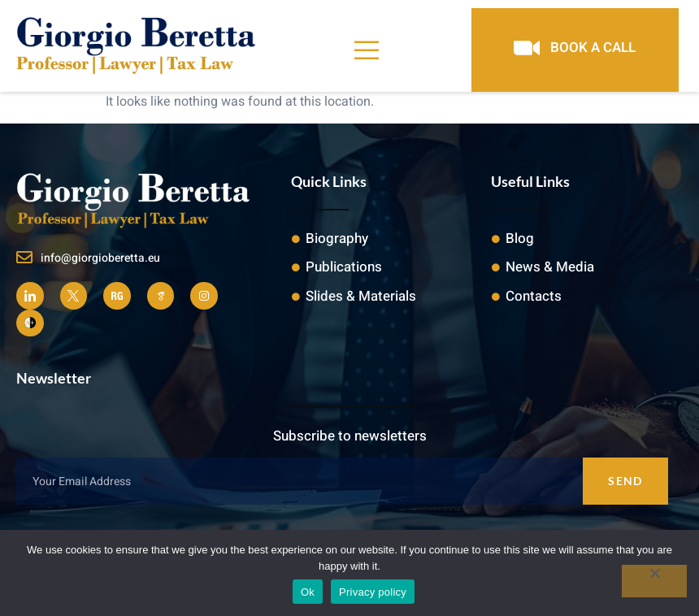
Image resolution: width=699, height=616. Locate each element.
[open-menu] (368, 50)
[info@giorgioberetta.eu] (24, 258)
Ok (308, 592)
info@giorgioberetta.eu (100, 258)
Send (625, 481)
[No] (654, 581)
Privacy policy (373, 592)
